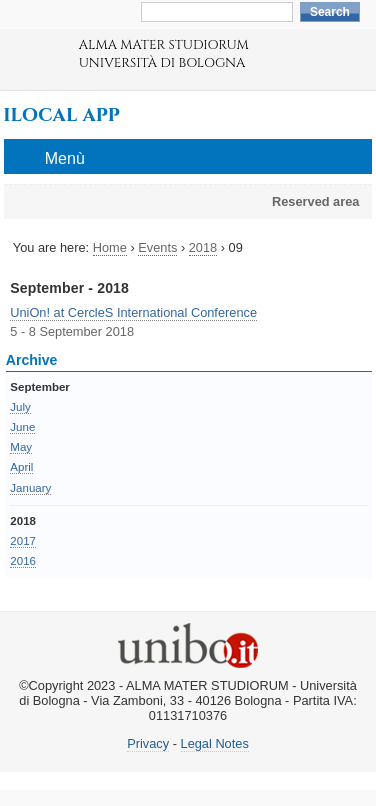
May (21, 447)
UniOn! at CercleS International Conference (133, 312)
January (30, 488)
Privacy (148, 743)
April (21, 467)
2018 (203, 247)
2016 (23, 561)
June (22, 427)
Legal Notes (215, 743)
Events (157, 247)
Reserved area (316, 201)
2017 (23, 541)
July (20, 407)
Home (110, 247)
